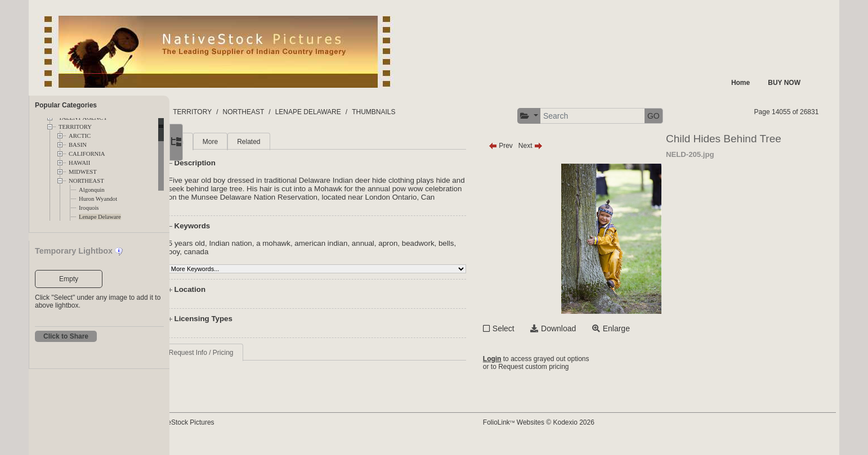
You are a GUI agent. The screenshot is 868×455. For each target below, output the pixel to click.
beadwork (465, 252)
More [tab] (257, 142)
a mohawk (320, 252)
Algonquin (92, 190)
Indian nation (278, 252)
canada (263, 260)
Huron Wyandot (98, 199)
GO (689, 116)
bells (223, 260)
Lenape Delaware (100, 217)
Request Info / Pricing (248, 361)
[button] (565, 116)
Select (539, 328)
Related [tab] (295, 142)
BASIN (78, 145)
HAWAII (79, 163)
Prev (536, 146)
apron (435, 252)
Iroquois (89, 208)
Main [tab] (223, 142)
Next (566, 146)
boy (241, 260)
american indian (368, 252)
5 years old (233, 252)
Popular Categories (66, 105)
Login (528, 360)
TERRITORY (75, 127)
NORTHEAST (86, 181)
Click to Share (66, 336)
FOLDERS (223, 112)
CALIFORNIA (87, 154)
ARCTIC (80, 136)
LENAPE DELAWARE (384, 112)
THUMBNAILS (450, 112)
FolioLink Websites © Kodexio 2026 (574, 431)
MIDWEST (83, 172)
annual (410, 252)
